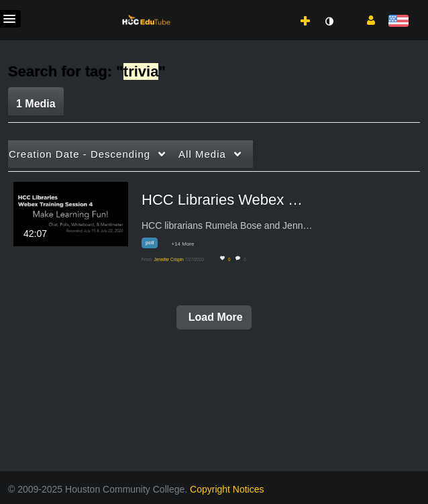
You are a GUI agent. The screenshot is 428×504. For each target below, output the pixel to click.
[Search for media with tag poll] (155, 245)
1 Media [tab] (36, 104)
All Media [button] (202, 154)
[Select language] (398, 22)
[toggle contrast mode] (329, 21)
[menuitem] (279, 7)
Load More (214, 317)
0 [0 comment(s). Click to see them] (246, 259)
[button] (366, 19)
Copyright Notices (227, 489)
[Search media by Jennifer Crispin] (168, 259)
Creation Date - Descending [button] (79, 154)
